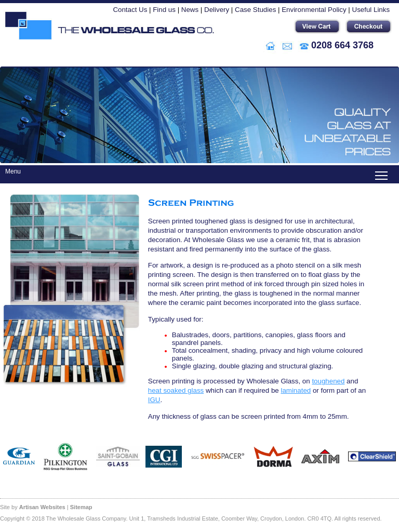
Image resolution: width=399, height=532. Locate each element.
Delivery (217, 10)
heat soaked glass (176, 390)
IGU (154, 400)
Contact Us (130, 10)
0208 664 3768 (342, 45)
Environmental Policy (314, 10)
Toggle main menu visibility (382, 171)
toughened (328, 381)
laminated (296, 390)
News (190, 10)
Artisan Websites (42, 507)
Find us (164, 10)
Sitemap (81, 507)
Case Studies (255, 10)
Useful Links (371, 10)
